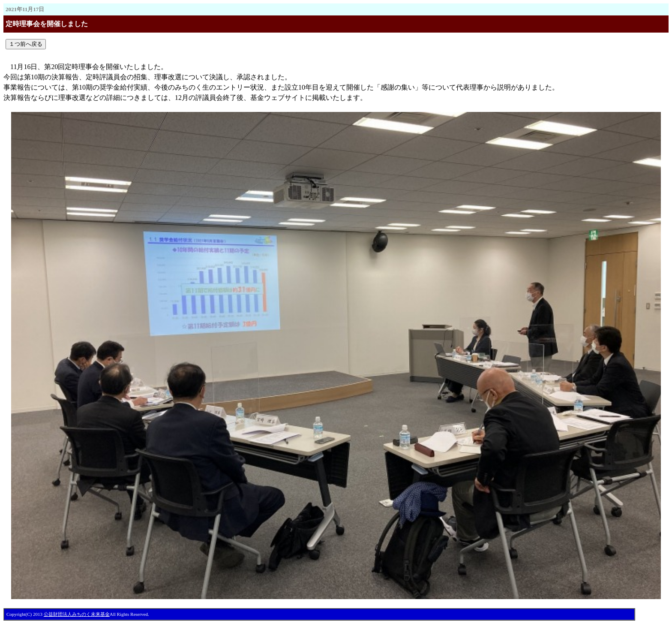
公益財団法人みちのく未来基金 (77, 614)
